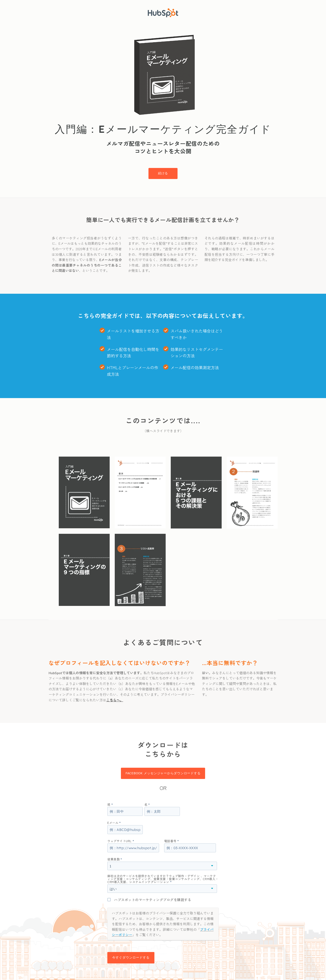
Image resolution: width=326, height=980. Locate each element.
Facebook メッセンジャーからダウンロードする (163, 773)
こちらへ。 (115, 700)
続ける (163, 173)
